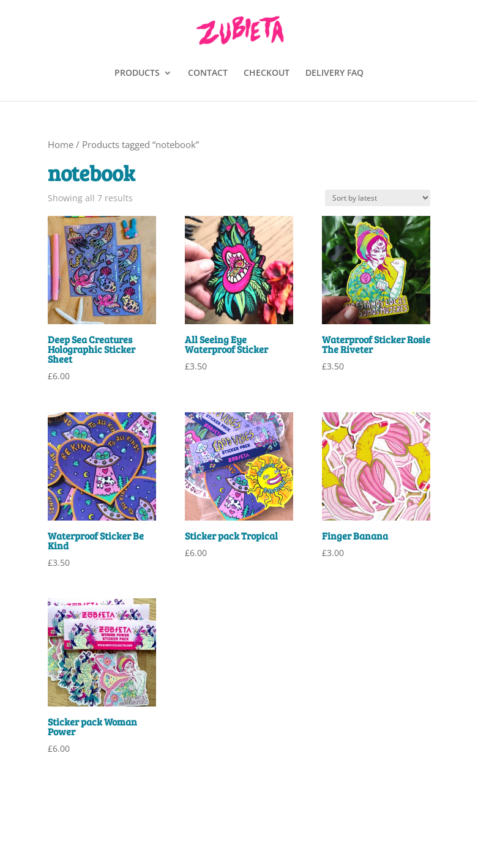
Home (61, 144)
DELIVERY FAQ (334, 73)
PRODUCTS (137, 73)
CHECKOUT (267, 73)
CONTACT (208, 73)
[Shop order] (378, 198)
